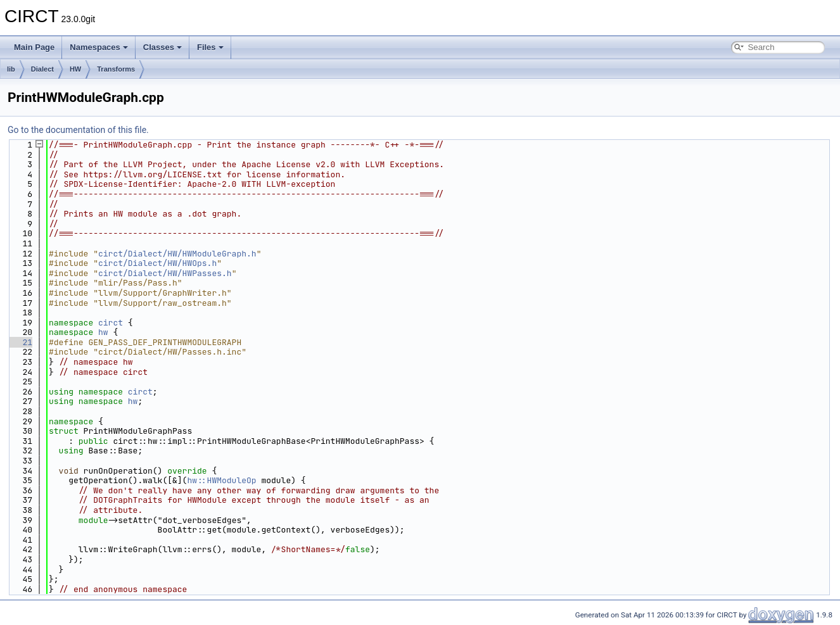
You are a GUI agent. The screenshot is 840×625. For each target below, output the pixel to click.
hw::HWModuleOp (221, 480)
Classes (162, 47)
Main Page (34, 47)
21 (20, 342)
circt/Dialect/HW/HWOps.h (157, 263)
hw (103, 332)
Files (210, 47)
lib (11, 69)
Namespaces (99, 47)
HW (75, 69)
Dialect (42, 69)
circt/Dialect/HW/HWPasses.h (165, 273)
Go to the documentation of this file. (78, 130)
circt (111, 323)
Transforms (116, 69)
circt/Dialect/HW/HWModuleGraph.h (177, 254)
